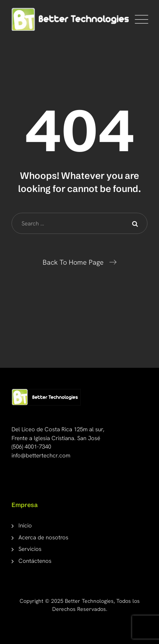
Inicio (25, 526)
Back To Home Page (73, 262)
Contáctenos (35, 561)
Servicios (30, 549)
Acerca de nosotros (43, 537)
